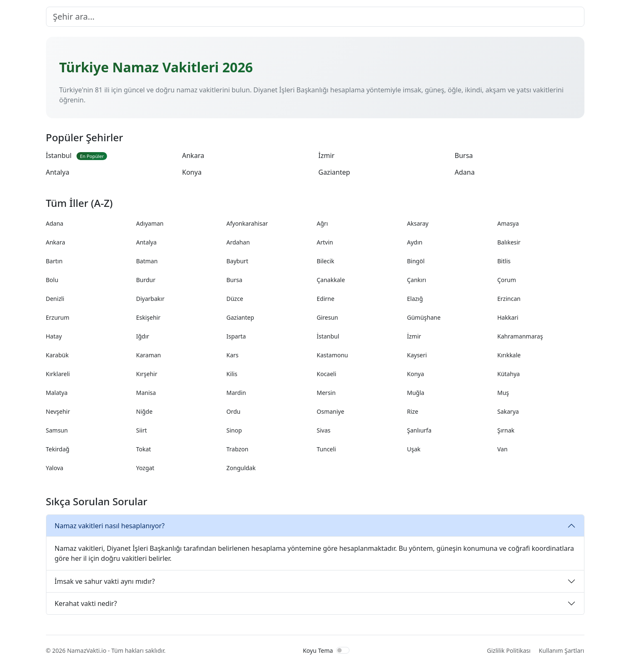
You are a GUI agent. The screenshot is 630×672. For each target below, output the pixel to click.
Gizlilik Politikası (509, 650)
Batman (147, 261)
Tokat (144, 449)
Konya (192, 172)
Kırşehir (147, 374)
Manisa (146, 393)
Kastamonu (333, 355)
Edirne (326, 299)
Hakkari (508, 317)
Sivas (324, 430)
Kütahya (509, 374)
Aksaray (418, 223)
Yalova (55, 468)
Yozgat (145, 468)
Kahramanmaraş (520, 336)
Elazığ (415, 299)
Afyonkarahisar (247, 223)
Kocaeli (327, 374)
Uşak (414, 449)
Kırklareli (58, 374)
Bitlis (504, 261)
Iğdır (143, 336)
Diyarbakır (150, 299)
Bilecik (326, 261)
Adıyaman (150, 223)
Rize (413, 411)
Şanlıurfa (420, 430)
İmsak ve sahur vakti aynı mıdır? (105, 581)
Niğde (144, 411)
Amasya (508, 223)
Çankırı (417, 280)
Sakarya (508, 411)
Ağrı (323, 223)
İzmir (327, 155)
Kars (233, 355)
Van (503, 449)
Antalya (58, 172)
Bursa (464, 155)
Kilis (232, 374)
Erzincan (509, 299)
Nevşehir (58, 411)
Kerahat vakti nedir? (86, 603)
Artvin (325, 242)
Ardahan (238, 242)
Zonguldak (241, 468)
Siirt (142, 430)
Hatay (54, 336)
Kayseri (417, 355)
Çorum (507, 280)
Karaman (149, 355)
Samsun (57, 430)
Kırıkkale (509, 355)
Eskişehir (148, 317)
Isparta (236, 336)
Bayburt (237, 261)
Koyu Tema (318, 650)
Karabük (57, 355)
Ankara (193, 155)
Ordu (234, 411)
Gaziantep (334, 172)
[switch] (343, 650)
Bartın (54, 261)
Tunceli (326, 449)
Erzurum (58, 317)
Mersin (326, 393)
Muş (503, 393)
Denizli (55, 299)
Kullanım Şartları (562, 650)
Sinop (234, 430)
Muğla (416, 393)
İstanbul (77, 155)
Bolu (52, 280)
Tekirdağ (58, 449)
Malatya (57, 393)
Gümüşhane (424, 317)
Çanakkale (331, 280)
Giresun (328, 317)
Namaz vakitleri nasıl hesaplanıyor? (110, 526)
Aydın (415, 242)
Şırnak (506, 430)
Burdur (146, 280)
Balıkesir (509, 242)
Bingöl (416, 261)
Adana (465, 172)
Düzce (235, 299)
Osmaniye (331, 411)
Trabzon (238, 449)
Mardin (236, 393)
